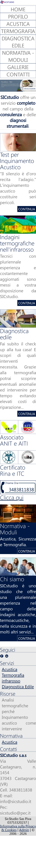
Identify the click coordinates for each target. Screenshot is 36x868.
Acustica (10, 669)
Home (18, 9)
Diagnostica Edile (18, 686)
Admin (24, 830)
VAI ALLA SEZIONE (30, 88)
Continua (27, 209)
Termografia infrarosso (13, 678)
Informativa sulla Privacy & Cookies (18, 828)
